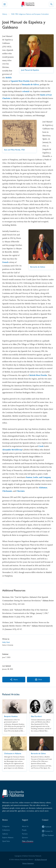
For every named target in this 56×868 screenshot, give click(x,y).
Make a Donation (28, 841)
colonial (26, 91)
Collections (6, 830)
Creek (41, 446)
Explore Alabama (8, 837)
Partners (25, 834)
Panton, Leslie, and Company (38, 477)
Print (38, 679)
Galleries (5, 834)
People (24, 830)
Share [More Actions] (14, 679)
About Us (25, 826)
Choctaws (21, 491)
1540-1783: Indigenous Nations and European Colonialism (30, 14)
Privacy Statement (28, 863)
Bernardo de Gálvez (31, 84)
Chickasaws (7, 491)
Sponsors (25, 837)
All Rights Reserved (41, 860)
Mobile (9, 78)
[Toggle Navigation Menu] (5, 4)
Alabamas (43, 488)
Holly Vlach (6, 642)
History (5, 14)
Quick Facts (6, 841)
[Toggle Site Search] (51, 4)
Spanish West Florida (20, 81)
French (6, 262)
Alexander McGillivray (12, 450)
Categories (6, 826)
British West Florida (38, 375)
